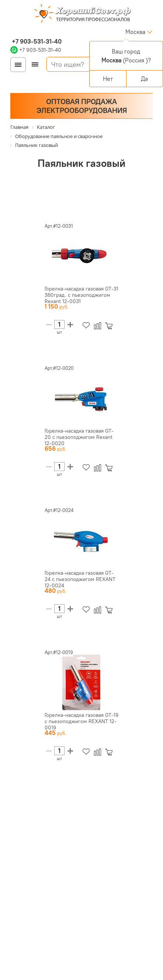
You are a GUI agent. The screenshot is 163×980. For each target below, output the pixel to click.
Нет (108, 79)
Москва (135, 32)
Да (144, 79)
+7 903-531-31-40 (36, 41)
